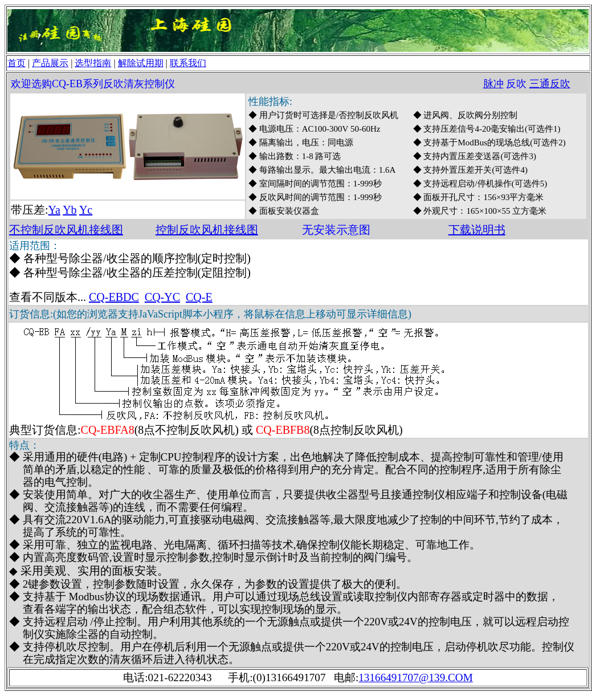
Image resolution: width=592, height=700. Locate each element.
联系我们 (188, 63)
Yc (86, 210)
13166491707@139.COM (416, 677)
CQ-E (199, 297)
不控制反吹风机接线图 (66, 230)
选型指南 (93, 63)
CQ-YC (162, 297)
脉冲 (493, 84)
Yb (70, 210)
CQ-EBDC (114, 297)
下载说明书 (477, 230)
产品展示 (50, 63)
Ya (54, 210)
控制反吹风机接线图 (207, 230)
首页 (17, 63)
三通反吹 (550, 84)
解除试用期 (141, 63)
